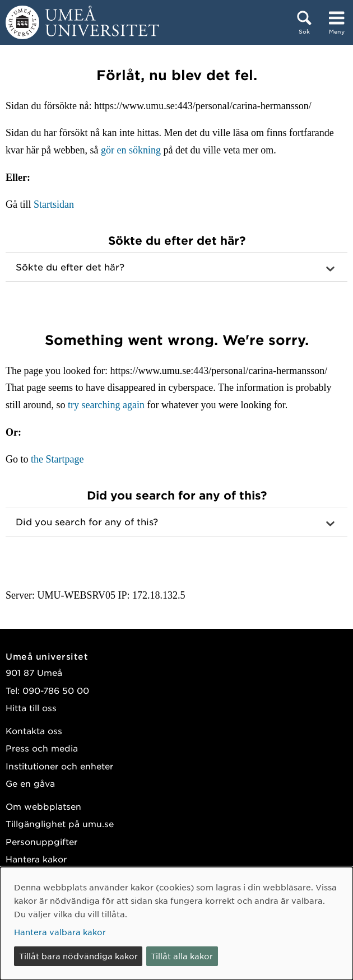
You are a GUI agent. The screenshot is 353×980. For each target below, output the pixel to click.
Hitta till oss (31, 708)
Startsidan (54, 204)
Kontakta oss (34, 731)
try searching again (106, 405)
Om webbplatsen (43, 806)
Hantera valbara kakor (60, 932)
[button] (176, 267)
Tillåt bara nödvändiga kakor (78, 956)
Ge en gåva (30, 783)
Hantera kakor (36, 859)
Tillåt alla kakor (182, 956)
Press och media (42, 748)
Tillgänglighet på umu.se (60, 823)
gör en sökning (131, 150)
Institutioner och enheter (59, 766)
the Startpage (57, 459)
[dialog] (176, 923)
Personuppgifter (41, 841)
